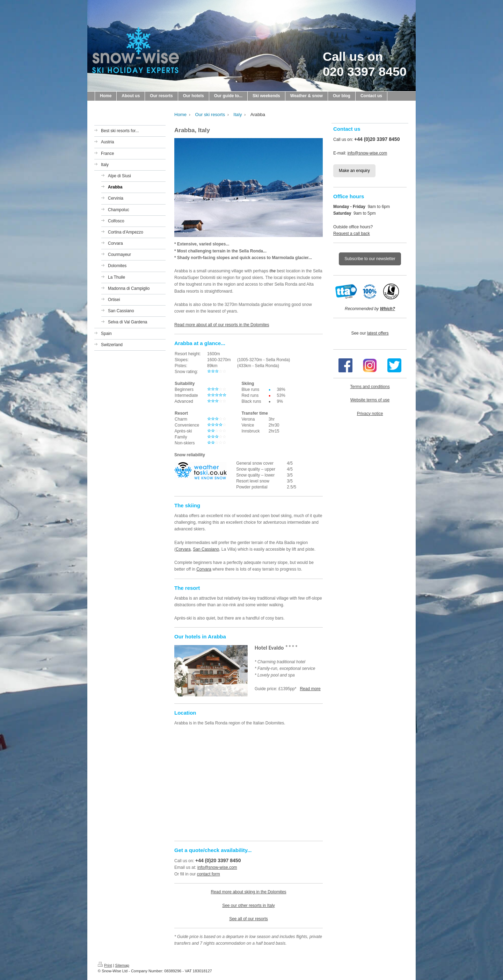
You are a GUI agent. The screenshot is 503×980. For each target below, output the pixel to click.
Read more (310, 689)
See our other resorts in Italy (249, 906)
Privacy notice (370, 414)
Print (105, 965)
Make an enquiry (354, 171)
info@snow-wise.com (217, 867)
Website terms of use (370, 400)
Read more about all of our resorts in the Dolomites (222, 325)
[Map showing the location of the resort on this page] (249, 783)
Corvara (183, 549)
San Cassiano (206, 549)
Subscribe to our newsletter (370, 259)
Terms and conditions (370, 387)
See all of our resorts (249, 919)
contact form (209, 874)
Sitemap (122, 965)
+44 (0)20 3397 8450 (218, 860)
